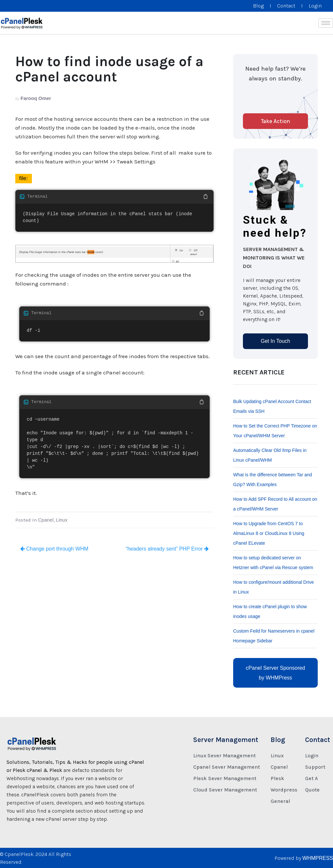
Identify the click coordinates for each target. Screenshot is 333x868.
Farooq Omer (36, 98)
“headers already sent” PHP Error (167, 549)
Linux (62, 520)
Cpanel (46, 520)
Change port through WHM (54, 549)
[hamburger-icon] (326, 23)
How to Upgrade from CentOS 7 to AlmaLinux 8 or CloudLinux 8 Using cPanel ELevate (269, 533)
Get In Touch (275, 341)
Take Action (275, 121)
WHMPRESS (318, 858)
